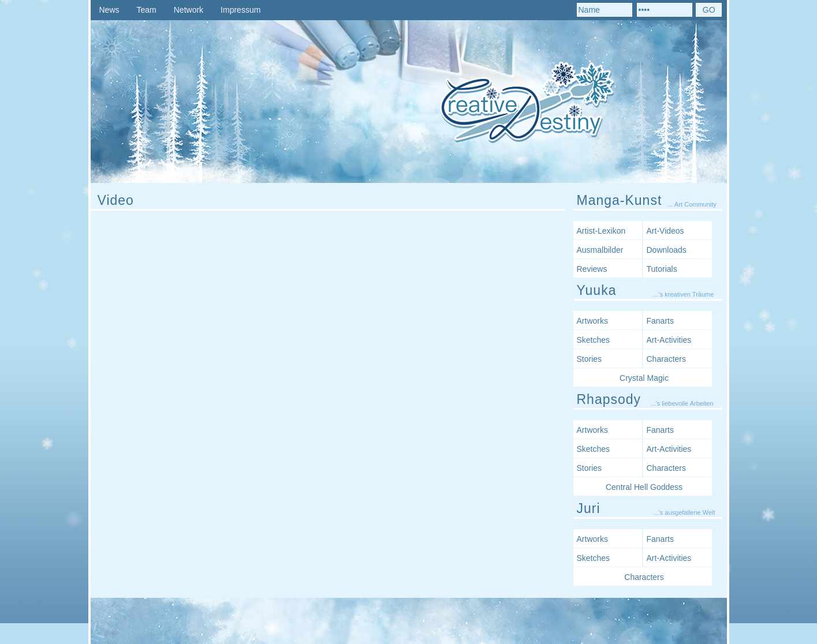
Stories (590, 359)
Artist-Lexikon (601, 231)
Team (147, 10)
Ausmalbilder (600, 250)
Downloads (667, 250)
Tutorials (662, 269)
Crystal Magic (644, 378)
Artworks (592, 321)
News (109, 10)
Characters (666, 359)
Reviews (592, 269)
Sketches (594, 340)
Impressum (240, 10)
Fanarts (660, 321)
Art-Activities (669, 340)
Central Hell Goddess (644, 487)
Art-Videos (665, 231)
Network (189, 10)
